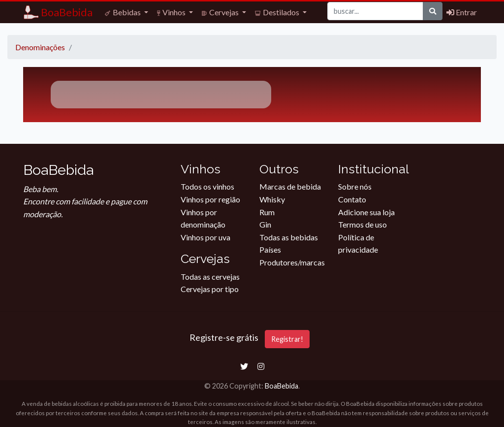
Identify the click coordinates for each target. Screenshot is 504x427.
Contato (352, 199)
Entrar (462, 12)
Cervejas (221, 12)
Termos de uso (362, 224)
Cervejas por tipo (210, 289)
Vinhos (172, 12)
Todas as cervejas (210, 277)
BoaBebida (282, 386)
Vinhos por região (210, 199)
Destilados (278, 12)
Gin (265, 224)
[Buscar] (375, 11)
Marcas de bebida (290, 186)
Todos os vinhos (207, 186)
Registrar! (287, 339)
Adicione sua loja (366, 212)
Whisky (272, 199)
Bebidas (124, 12)
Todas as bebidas (289, 237)
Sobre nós (355, 186)
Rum (267, 212)
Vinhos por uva (205, 237)
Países (270, 249)
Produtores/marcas (292, 262)
